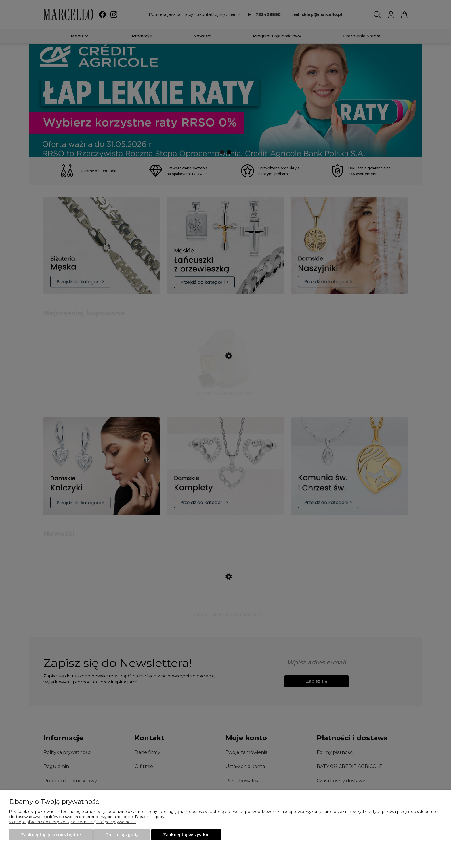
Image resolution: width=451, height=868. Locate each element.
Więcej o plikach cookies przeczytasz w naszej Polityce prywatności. (73, 822)
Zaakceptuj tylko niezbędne (51, 835)
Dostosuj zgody (122, 835)
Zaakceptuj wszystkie (186, 835)
